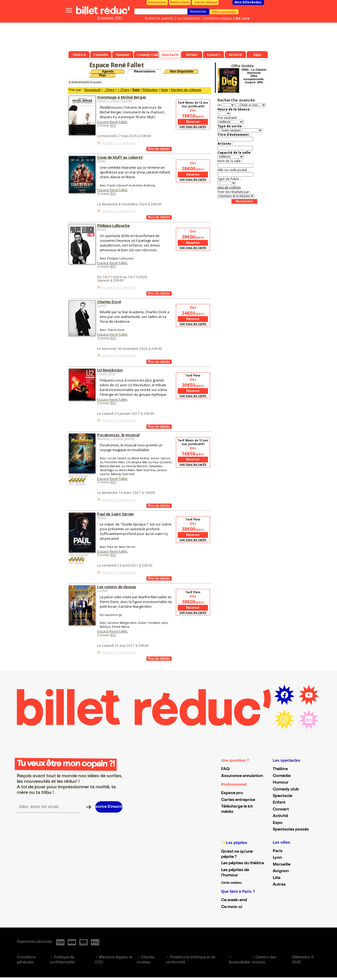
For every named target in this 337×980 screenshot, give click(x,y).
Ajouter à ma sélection (118, 143)
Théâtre (102, 161)
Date (136, 90)
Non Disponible (182, 71)
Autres (279, 885)
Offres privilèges (224, 12)
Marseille (282, 865)
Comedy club (286, 790)
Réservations (145, 71)
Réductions (180, 2)
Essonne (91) (110, 18)
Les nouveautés (189, 18)
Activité (280, 816)
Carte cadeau (206, 2)
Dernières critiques (218, 18)
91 (113, 125)
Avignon (281, 871)
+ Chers (123, 90)
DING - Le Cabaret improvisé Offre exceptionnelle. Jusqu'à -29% (254, 76)
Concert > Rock (106, 374)
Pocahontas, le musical (118, 435)
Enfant (279, 803)
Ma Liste (242, 18)
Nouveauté (92, 90)
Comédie (102, 590)
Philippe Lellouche (113, 225)
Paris (278, 851)
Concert (102, 305)
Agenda (108, 71)
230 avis (80, 484)
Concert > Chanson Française (115, 101)
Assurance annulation (242, 776)
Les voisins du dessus (117, 587)
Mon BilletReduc (248, 2)
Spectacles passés (291, 830)
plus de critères (229, 187)
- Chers (109, 90)
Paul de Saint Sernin (115, 514)
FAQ (225, 769)
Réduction (150, 90)
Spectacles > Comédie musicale (116, 439)
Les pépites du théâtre (243, 863)
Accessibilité (239, 963)
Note (164, 90)
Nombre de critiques (186, 90)
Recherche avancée (159, 18)
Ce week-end (234, 900)
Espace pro (232, 793)
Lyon (277, 858)
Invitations (157, 2)
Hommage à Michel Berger (122, 97)
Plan (102, 75)
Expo (278, 823)
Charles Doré (109, 302)
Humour (102, 229)
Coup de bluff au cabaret (120, 157)
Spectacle (283, 796)
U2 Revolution (110, 370)
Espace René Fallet (112, 122)
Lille (277, 878)
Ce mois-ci (232, 907)
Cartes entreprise (238, 800)
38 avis (79, 563)
